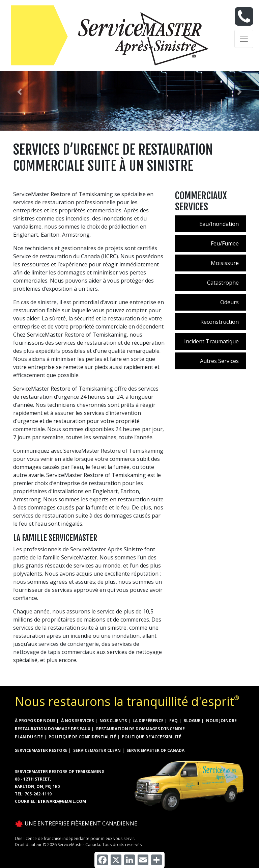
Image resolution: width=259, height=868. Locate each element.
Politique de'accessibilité (151, 737)
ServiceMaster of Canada (155, 750)
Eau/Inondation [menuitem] (219, 224)
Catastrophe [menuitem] (223, 283)
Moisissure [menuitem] (225, 263)
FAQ (174, 721)
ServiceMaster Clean (97, 750)
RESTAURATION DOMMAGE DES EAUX (53, 729)
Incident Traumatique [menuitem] (211, 341)
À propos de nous (35, 721)
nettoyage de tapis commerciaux (54, 652)
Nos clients (113, 721)
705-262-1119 (38, 794)
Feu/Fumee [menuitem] (225, 243)
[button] (19, 92)
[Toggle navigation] (244, 39)
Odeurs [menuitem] (229, 302)
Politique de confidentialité (82, 737)
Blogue (192, 721)
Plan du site (29, 737)
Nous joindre (221, 721)
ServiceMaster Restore (41, 750)
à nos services (77, 721)
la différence (148, 721)
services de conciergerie (69, 644)
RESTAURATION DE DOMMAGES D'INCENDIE (140, 729)
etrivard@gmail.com (62, 801)
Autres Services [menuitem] (219, 361)
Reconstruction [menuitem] (220, 322)
